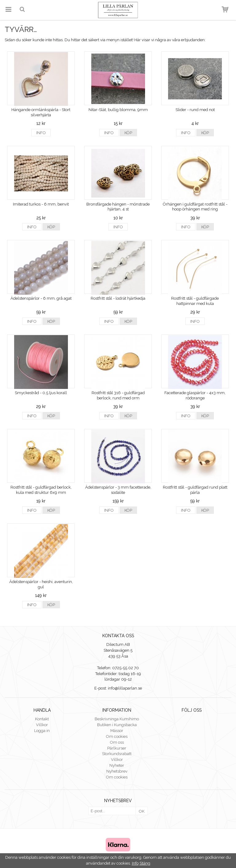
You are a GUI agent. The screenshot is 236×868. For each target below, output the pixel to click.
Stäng (145, 863)
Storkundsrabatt (117, 754)
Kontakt (42, 719)
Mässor (117, 731)
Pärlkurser (117, 748)
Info (41, 133)
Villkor (42, 725)
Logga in (42, 731)
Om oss (117, 742)
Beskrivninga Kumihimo (117, 719)
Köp (128, 133)
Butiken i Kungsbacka (117, 725)
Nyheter (117, 765)
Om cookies (117, 736)
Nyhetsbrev (117, 771)
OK (142, 811)
